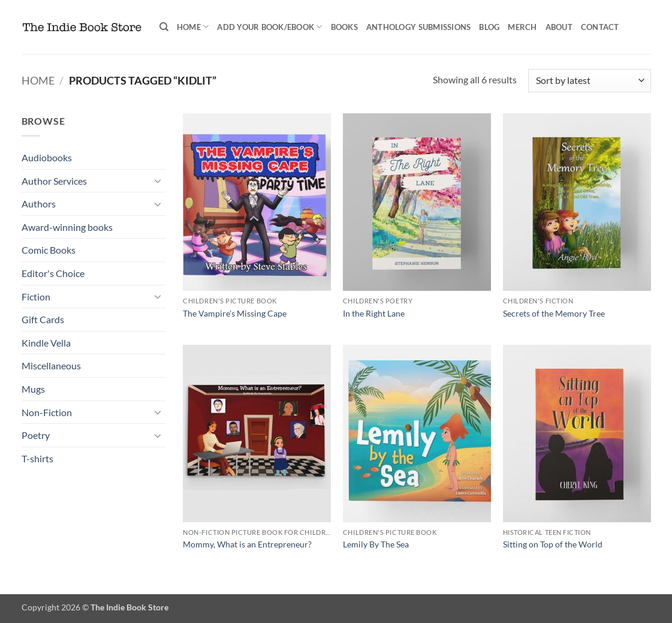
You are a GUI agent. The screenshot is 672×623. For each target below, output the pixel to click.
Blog (489, 27)
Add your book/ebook (269, 27)
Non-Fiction (47, 412)
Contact (600, 27)
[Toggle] (158, 180)
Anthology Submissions (418, 27)
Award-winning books (67, 227)
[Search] (164, 27)
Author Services (54, 181)
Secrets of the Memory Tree (554, 313)
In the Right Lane (374, 313)
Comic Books (49, 250)
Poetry (36, 435)
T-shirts (37, 458)
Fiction (36, 297)
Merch (522, 27)
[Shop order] (589, 81)
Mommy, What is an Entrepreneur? (247, 544)
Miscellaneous (51, 365)
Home (193, 27)
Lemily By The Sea (376, 544)
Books (344, 27)
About (559, 27)
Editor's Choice (53, 273)
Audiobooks (47, 157)
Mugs (33, 389)
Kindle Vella (46, 343)
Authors (39, 204)
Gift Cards (43, 319)
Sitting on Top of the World (553, 544)
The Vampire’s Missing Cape (235, 313)
